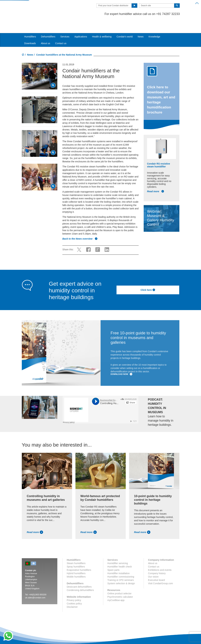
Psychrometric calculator (120, 584)
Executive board (156, 567)
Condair (41, 8)
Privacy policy (74, 587)
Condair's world (125, 24)
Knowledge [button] (154, 24)
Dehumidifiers (48, 24)
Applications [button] (81, 24)
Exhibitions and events (160, 557)
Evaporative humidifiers (79, 557)
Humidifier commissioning (121, 564)
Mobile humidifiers (76, 564)
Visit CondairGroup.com (160, 570)
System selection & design (121, 570)
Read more (156, 178)
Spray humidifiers (76, 554)
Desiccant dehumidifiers (79, 574)
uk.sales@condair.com (35, 585)
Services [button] (65, 24)
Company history (157, 560)
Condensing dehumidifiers (80, 577)
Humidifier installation (119, 560)
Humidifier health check (120, 554)
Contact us (61, 30)
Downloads (30, 30)
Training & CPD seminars (121, 567)
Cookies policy (74, 591)
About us (46, 30)
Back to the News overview (80, 226)
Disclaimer (72, 594)
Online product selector (120, 581)
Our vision (153, 564)
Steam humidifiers (76, 550)
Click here (148, 277)
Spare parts (113, 557)
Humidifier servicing (118, 550)
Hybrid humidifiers (76, 560)
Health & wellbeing (102, 24)
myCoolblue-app (116, 587)
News (141, 24)
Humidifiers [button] (30, 24)
